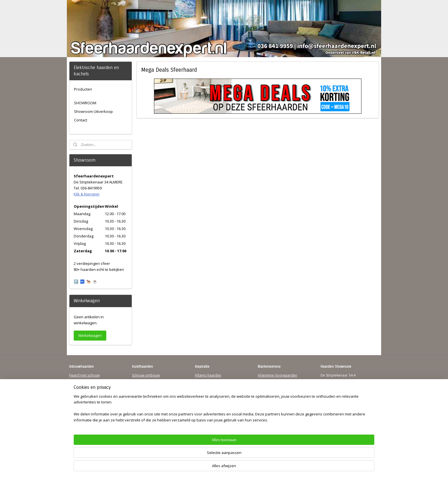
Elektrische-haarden (148, 408)
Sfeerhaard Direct (83, 403)
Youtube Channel (83, 408)
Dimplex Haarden (209, 397)
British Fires (204, 392)
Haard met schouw (84, 375)
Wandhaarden (81, 392)
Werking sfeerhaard (274, 419)
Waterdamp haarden (149, 397)
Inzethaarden (143, 381)
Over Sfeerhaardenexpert (278, 414)
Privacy (263, 392)
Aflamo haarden (208, 375)
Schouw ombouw (146, 375)
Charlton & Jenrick (209, 403)
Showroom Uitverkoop (93, 111)
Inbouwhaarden (82, 386)
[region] (186, 457)
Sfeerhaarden (206, 408)
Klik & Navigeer (87, 194)
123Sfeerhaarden (83, 397)
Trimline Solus (206, 381)
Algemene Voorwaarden (277, 375)
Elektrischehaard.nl (147, 403)
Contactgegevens (272, 386)
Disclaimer (266, 397)
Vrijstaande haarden (148, 386)
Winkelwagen (90, 335)
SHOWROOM (85, 103)
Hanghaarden (80, 381)
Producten (83, 89)
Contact (81, 120)
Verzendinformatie (273, 381)
